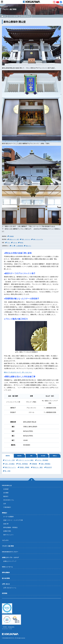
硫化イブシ (28, 246)
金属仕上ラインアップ (10, 561)
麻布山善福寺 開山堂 (25, 16)
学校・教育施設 (23, 464)
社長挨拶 (6, 489)
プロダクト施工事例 (13, 16)
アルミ (9, 243)
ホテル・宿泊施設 (43, 460)
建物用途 (8, 456)
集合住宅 (49, 467)
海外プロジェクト (10, 467)
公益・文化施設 (10, 464)
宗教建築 (11, 236)
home (5, 16)
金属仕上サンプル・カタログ (10, 557)
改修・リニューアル (38, 239)
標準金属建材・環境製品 (10, 527)
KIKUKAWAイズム (9, 500)
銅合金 (22, 243)
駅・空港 (8, 471)
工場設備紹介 (7, 507)
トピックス (5, 540)
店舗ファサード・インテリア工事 (13, 520)
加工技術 (43, 456)
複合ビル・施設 (38, 467)
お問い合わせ (6, 584)
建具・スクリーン (26, 239)
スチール (15, 243)
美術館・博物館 (24, 467)
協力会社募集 (6, 578)
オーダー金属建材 (8, 517)
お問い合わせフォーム (10, 588)
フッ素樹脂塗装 (19, 246)
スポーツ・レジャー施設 (26, 460)
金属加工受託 (7, 531)
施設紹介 (6, 496)
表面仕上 (55, 456)
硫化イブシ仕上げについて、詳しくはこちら (18, 372)
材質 (31, 456)
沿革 (5, 504)
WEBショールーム (7, 567)
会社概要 (6, 493)
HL (12, 246)
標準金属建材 (6, 573)
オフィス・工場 (10, 460)
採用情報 (5, 593)
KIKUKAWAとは (7, 485)
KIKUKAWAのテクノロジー (10, 552)
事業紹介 (5, 513)
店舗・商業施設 (45, 464)
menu (2, 2)
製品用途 (19, 456)
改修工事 (6, 524)
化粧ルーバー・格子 (14, 239)
